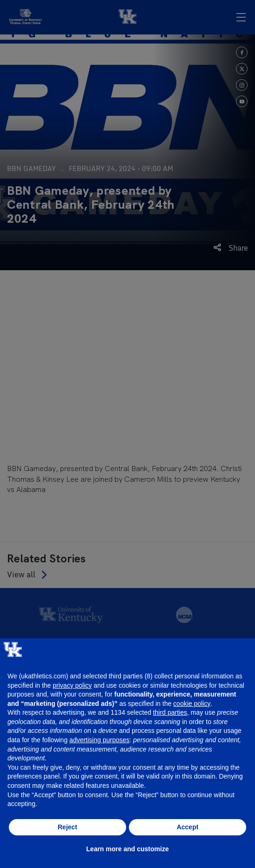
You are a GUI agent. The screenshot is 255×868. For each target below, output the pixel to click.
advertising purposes (99, 740)
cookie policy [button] (192, 704)
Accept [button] (188, 827)
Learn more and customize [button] (127, 849)
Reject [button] (67, 827)
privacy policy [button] (72, 685)
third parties (170, 712)
